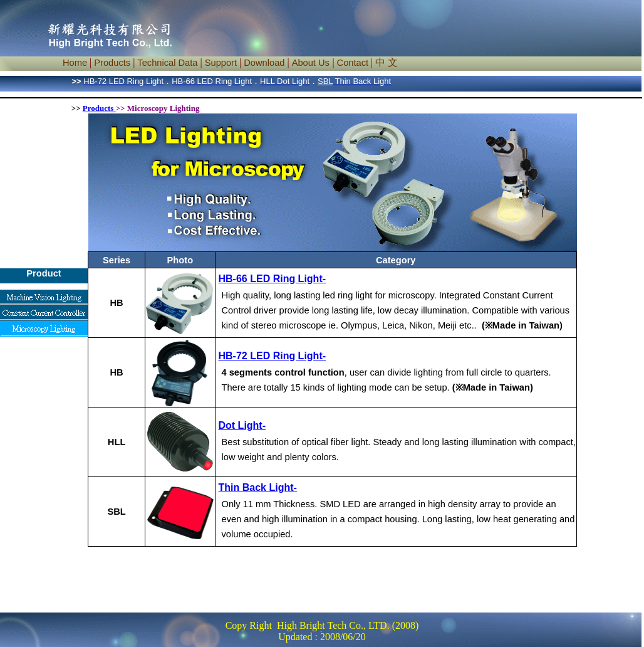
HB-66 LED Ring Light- (273, 279)
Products (98, 108)
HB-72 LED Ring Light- (273, 356)
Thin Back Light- (258, 487)
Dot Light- (242, 425)
